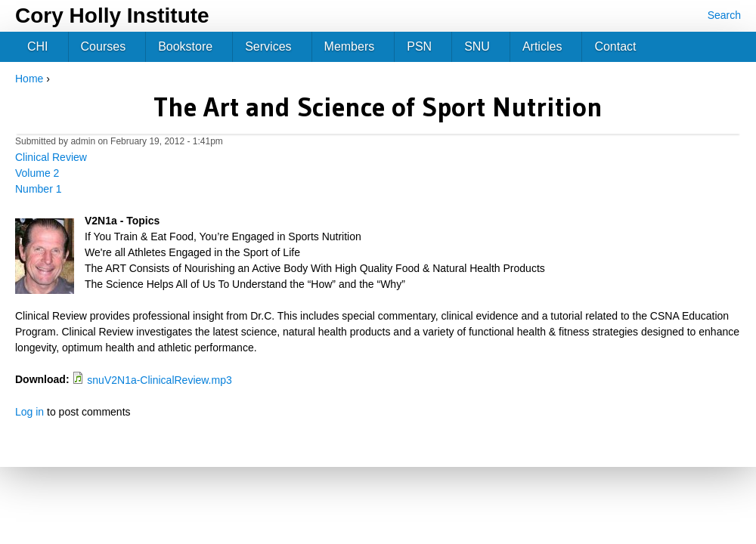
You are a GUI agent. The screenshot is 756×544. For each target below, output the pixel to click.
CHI (38, 46)
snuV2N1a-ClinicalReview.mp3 (159, 380)
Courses (104, 46)
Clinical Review (51, 157)
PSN (419, 46)
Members (350, 46)
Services (268, 46)
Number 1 (38, 189)
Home (29, 79)
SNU (477, 46)
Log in (29, 412)
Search (724, 15)
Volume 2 (37, 173)
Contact (615, 46)
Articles (542, 46)
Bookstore (185, 46)
